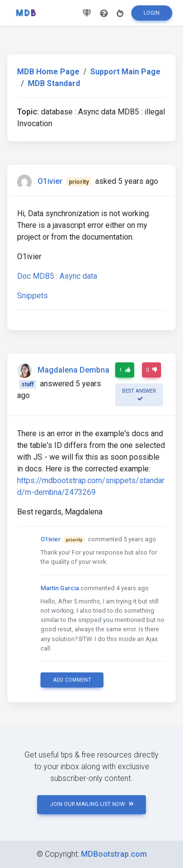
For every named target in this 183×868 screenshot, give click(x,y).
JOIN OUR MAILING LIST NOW (92, 804)
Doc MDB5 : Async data (57, 276)
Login (152, 13)
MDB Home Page (48, 72)
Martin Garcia (60, 588)
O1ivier (50, 181)
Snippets (32, 296)
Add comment (72, 680)
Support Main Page (125, 72)
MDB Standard (54, 83)
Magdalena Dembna (73, 370)
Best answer (139, 394)
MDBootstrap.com (114, 854)
